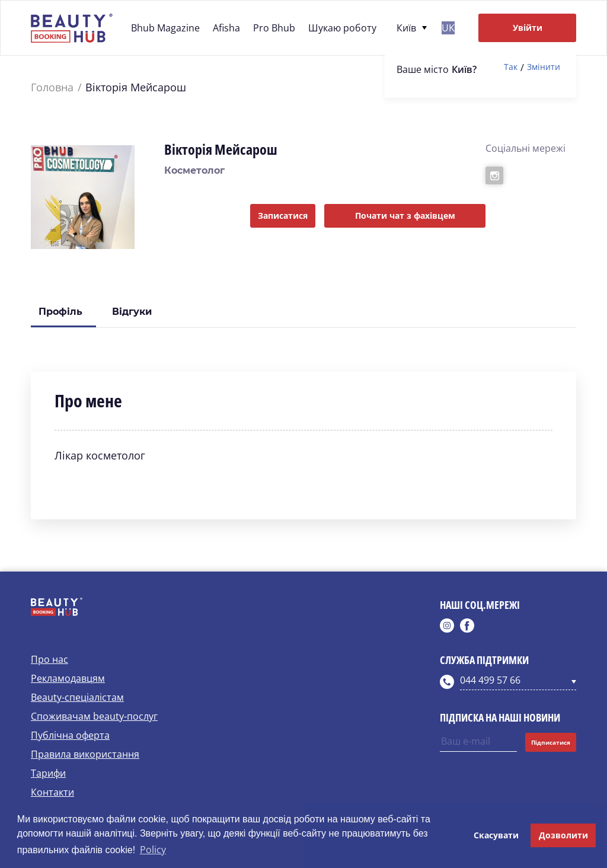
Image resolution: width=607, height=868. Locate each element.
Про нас (49, 659)
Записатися (283, 216)
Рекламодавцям (68, 678)
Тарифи (48, 773)
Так (511, 67)
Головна (52, 87)
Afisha (226, 28)
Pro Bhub (274, 28)
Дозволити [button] (563, 835)
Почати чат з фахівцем (405, 216)
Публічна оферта (70, 735)
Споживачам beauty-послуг (94, 716)
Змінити (544, 67)
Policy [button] (153, 850)
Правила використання (85, 754)
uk (448, 28)
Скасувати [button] (496, 835)
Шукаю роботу (342, 28)
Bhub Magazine (165, 28)
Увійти (528, 28)
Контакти (52, 792)
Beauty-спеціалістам (77, 697)
